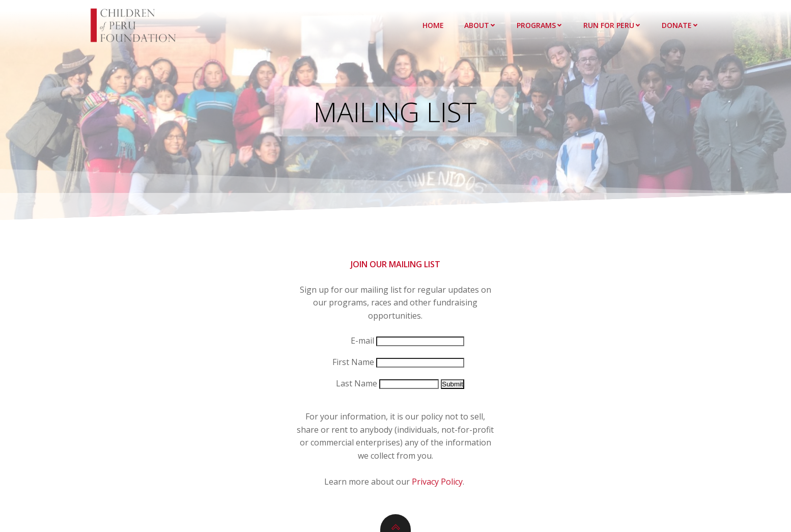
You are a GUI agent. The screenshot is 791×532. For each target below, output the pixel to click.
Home (433, 25)
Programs (540, 25)
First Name (353, 362)
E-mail (362, 341)
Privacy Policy (437, 482)
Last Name (357, 383)
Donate (680, 25)
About (480, 25)
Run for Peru (612, 25)
